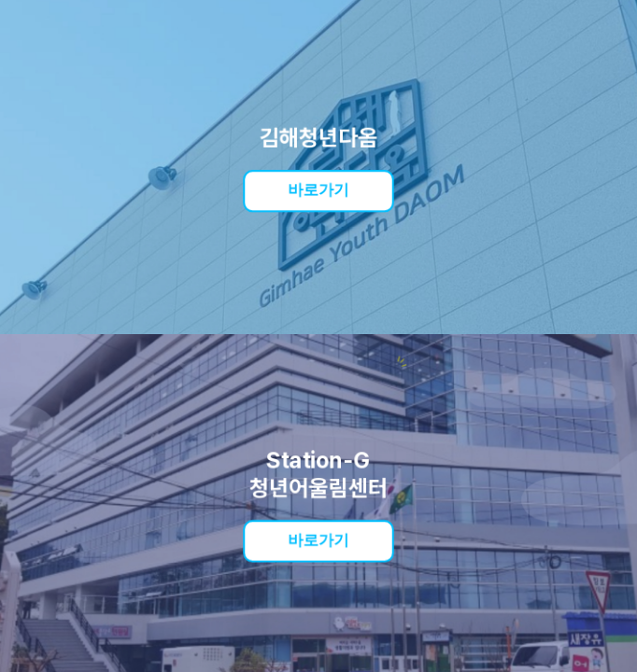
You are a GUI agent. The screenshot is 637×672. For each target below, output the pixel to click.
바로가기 (319, 190)
